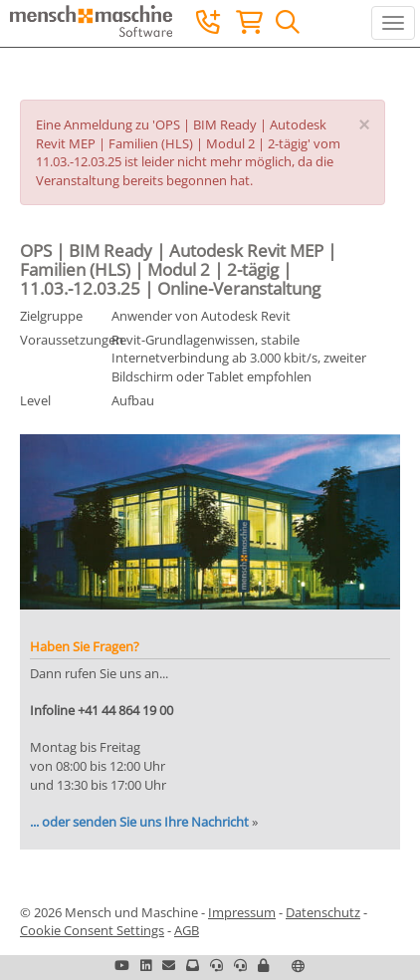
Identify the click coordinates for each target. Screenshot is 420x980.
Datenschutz (323, 912)
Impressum (242, 912)
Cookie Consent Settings (92, 930)
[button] (263, 965)
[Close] (364, 125)
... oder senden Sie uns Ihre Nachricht (139, 822)
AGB (187, 930)
